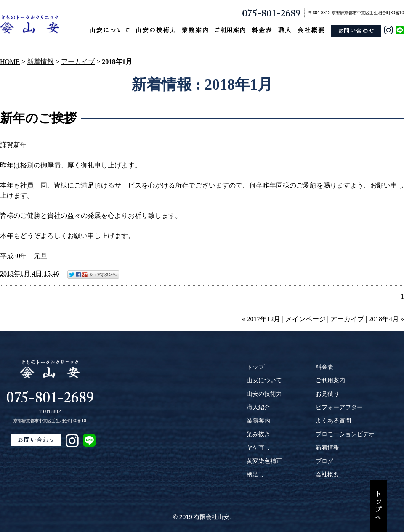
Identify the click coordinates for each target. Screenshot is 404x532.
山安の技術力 (264, 394)
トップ (255, 367)
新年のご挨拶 (38, 118)
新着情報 (40, 62)
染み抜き (258, 434)
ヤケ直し (258, 447)
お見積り (327, 394)
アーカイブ (78, 62)
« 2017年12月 (261, 319)
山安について (264, 380)
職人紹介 (258, 407)
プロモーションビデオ (345, 434)
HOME (10, 62)
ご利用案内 (330, 380)
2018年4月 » (386, 319)
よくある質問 (333, 421)
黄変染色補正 (264, 461)
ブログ (324, 461)
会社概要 (327, 474)
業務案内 (258, 421)
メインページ (306, 319)
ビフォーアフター (339, 407)
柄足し (255, 474)
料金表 (324, 367)
